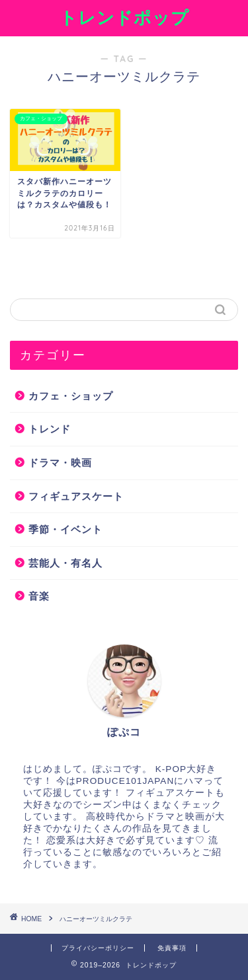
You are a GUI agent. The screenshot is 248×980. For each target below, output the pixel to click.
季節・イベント (65, 529)
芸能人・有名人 (65, 563)
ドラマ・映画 (60, 463)
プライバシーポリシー (98, 948)
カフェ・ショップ (71, 396)
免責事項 (172, 948)
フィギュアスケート (76, 496)
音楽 (39, 596)
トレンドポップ (124, 17)
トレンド (50, 429)
